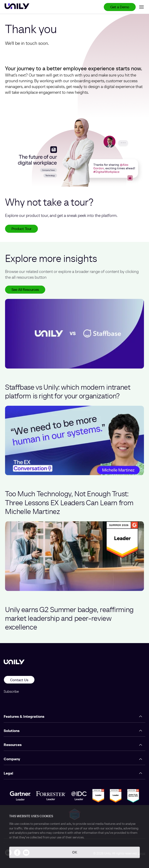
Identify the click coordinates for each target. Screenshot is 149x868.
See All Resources (25, 289)
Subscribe (11, 691)
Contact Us (19, 680)
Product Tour (21, 229)
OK (75, 852)
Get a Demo (120, 7)
